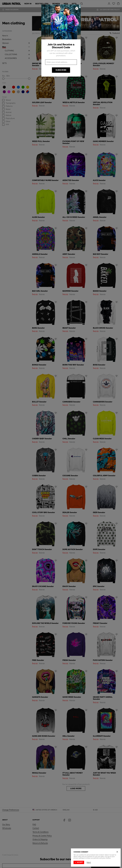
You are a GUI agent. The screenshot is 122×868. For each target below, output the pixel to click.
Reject (89, 862)
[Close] (117, 852)
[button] (61, 434)
